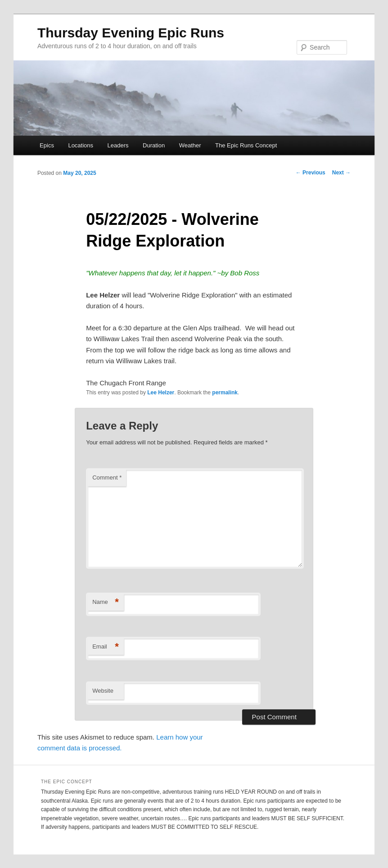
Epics (47, 145)
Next (341, 173)
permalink (225, 393)
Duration (154, 145)
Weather (190, 145)
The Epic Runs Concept (246, 145)
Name (106, 602)
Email (106, 647)
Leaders (118, 145)
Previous (311, 173)
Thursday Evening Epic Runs (131, 33)
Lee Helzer (161, 393)
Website (103, 691)
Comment (107, 477)
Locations (81, 145)
